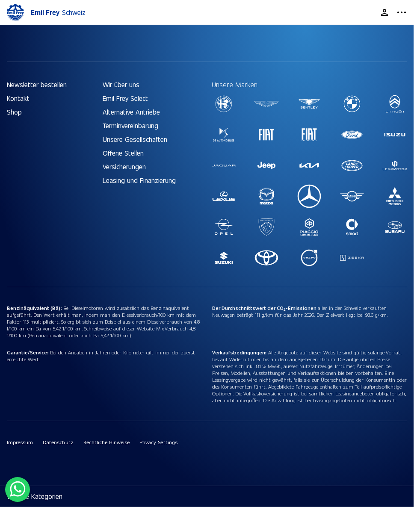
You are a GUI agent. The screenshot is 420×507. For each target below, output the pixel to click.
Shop (14, 112)
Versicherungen (124, 167)
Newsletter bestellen (37, 84)
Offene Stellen (123, 153)
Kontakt (18, 98)
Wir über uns (121, 84)
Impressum (20, 442)
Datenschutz (58, 442)
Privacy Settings (158, 442)
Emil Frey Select (125, 98)
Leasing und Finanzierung (139, 180)
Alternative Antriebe (131, 112)
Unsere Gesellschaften (135, 139)
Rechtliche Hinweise (107, 442)
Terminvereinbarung (130, 125)
